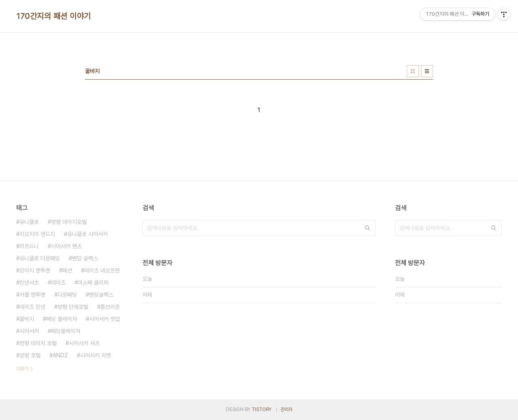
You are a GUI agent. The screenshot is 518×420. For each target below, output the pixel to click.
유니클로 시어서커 (87, 234)
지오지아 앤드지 (37, 234)
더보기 (22, 369)
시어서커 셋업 (104, 319)
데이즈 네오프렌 (102, 270)
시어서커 (29, 331)
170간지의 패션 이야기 (54, 16)
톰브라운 (110, 307)
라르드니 (29, 246)
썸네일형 (413, 71)
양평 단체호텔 (73, 307)
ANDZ (60, 355)
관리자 (287, 409)
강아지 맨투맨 (35, 270)
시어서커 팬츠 (66, 246)
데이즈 (58, 283)
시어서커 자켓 (96, 355)
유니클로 (29, 222)
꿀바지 (27, 319)
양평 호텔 (30, 355)
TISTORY (262, 409)
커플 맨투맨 (32, 295)
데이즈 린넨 (32, 307)
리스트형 (427, 71)
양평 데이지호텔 (69, 222)
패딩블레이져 (66, 331)
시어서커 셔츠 (84, 343)
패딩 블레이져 (62, 319)
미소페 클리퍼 (93, 283)
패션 (67, 270)
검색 (367, 228)
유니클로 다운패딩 (40, 258)
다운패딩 (67, 295)
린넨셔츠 (29, 283)
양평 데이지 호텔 (38, 343)
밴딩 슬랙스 (85, 258)
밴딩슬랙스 (101, 295)
